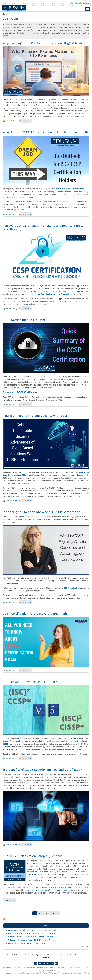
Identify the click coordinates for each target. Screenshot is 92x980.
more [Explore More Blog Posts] (86, 946)
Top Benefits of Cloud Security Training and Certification (42, 770)
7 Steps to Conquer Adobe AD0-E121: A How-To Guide (32, 940)
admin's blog (11, 121)
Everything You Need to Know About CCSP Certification (41, 512)
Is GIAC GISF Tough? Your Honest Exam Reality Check (32, 930)
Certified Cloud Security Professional (72, 189)
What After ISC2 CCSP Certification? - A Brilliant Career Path (45, 132)
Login (75, 3)
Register (85, 3)
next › (46, 913)
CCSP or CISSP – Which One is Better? (30, 682)
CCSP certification (29, 388)
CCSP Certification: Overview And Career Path (35, 614)
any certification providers (43, 973)
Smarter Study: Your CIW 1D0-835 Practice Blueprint (32, 937)
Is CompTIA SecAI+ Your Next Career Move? (28, 943)
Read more (26, 121)
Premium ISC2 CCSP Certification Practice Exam (47, 890)
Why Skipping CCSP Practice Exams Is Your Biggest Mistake (44, 43)
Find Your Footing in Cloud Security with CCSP (35, 416)
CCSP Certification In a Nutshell (25, 320)
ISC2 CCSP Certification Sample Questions (33, 856)
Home (5, 14)
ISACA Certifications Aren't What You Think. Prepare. (32, 933)
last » (55, 913)
